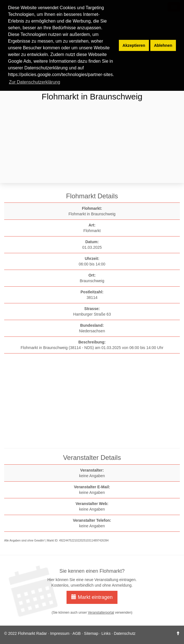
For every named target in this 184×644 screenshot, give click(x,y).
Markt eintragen (92, 597)
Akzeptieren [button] (134, 45)
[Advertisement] (92, 143)
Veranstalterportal (101, 613)
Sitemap (91, 633)
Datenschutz (125, 633)
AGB (77, 633)
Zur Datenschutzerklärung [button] (35, 82)
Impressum (60, 633)
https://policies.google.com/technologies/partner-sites (60, 75)
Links (106, 633)
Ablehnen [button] (163, 45)
